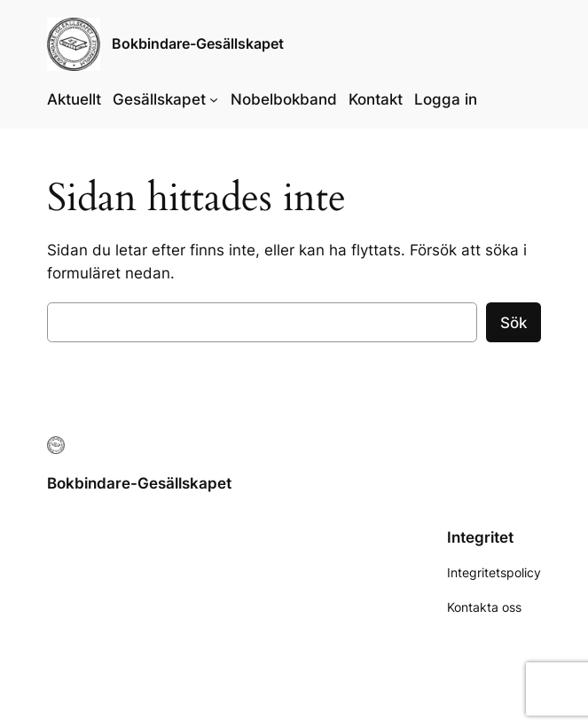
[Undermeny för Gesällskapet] (214, 99)
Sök (514, 323)
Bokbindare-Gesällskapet (198, 44)
